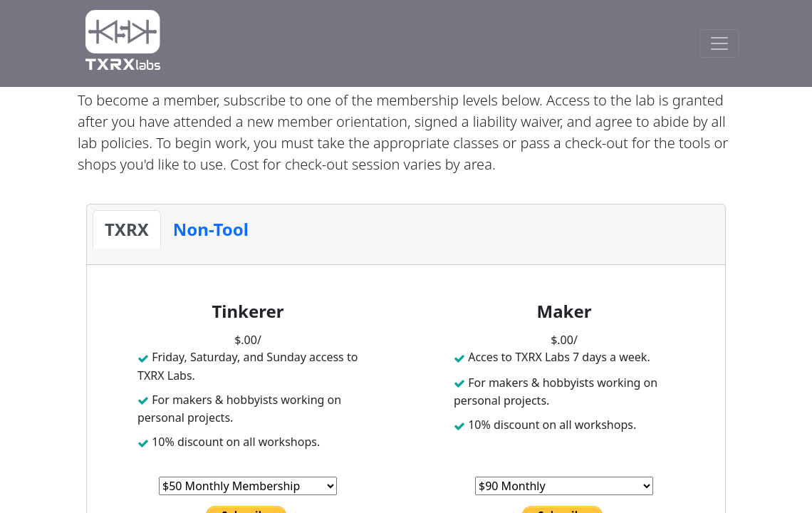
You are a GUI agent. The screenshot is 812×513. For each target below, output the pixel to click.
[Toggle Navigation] (719, 43)
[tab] (127, 229)
